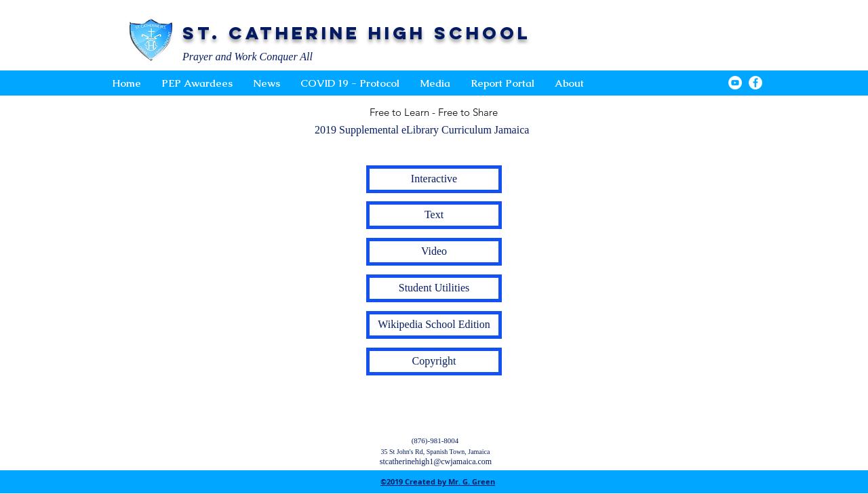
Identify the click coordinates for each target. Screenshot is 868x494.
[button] (435, 83)
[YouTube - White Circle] (735, 83)
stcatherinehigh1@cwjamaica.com (436, 461)
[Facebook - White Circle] (755, 83)
